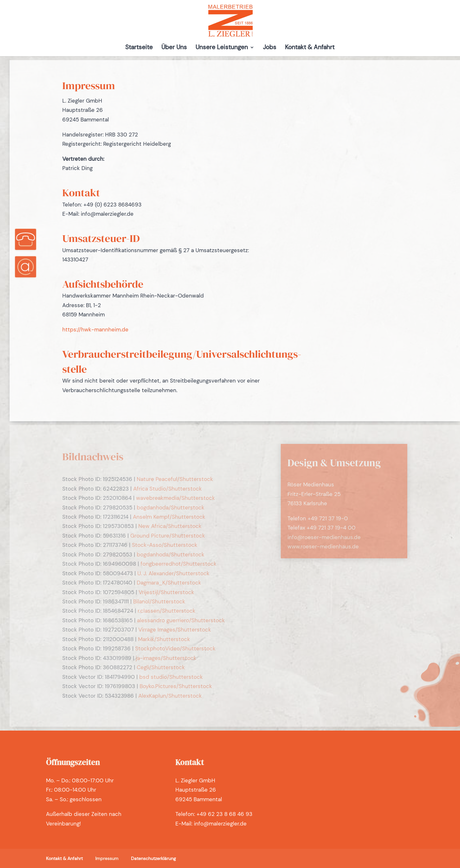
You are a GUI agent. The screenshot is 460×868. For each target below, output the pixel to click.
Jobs (270, 48)
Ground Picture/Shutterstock (168, 536)
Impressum (107, 858)
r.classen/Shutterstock (167, 611)
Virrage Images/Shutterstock (175, 630)
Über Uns (174, 48)
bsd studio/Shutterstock (171, 677)
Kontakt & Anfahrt (310, 48)
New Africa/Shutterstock (170, 526)
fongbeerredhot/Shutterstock (179, 564)
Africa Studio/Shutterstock (168, 489)
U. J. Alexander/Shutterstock (173, 573)
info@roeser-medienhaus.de (324, 537)
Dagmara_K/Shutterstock (169, 583)
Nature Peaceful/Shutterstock (175, 479)
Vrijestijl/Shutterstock (166, 592)
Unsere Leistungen (222, 48)
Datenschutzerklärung (153, 858)
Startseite (139, 48)
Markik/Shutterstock (164, 639)
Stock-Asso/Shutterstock (165, 545)
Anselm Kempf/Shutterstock (169, 517)
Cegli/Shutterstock (161, 667)
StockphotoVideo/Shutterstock (175, 648)
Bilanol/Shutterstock (159, 601)
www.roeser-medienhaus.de (323, 546)
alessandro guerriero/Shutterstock (181, 620)
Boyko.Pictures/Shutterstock (176, 686)
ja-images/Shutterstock (166, 658)
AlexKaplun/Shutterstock (170, 696)
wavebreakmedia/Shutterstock (176, 498)
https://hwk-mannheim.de (95, 329)
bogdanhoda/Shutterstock (171, 508)
